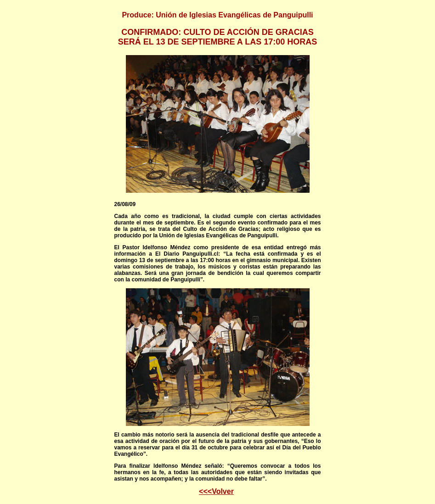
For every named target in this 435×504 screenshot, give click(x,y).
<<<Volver (216, 491)
